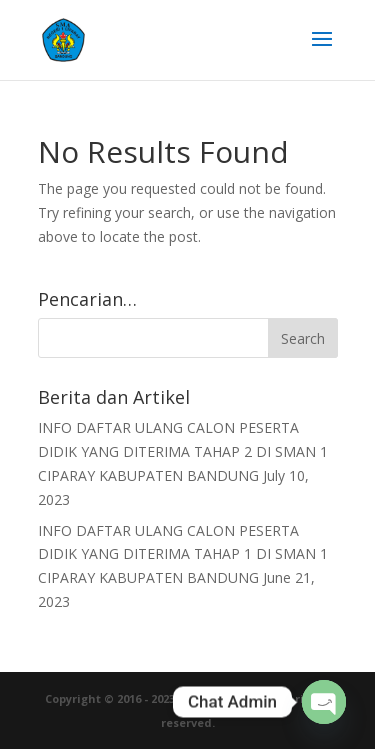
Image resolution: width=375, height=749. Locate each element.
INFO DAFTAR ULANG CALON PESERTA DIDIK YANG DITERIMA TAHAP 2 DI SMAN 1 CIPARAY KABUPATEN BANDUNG (183, 451)
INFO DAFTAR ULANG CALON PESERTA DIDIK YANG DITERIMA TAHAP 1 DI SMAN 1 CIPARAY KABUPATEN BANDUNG (183, 554)
